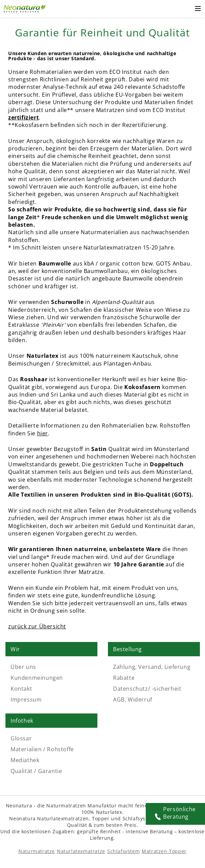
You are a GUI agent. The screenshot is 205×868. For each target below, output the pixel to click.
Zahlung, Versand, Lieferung (152, 667)
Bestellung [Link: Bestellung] (128, 649)
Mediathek (25, 760)
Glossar (21, 738)
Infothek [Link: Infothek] (22, 721)
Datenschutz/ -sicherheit (147, 689)
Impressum (26, 700)
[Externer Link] (26, 7)
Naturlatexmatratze (81, 851)
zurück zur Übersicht (37, 626)
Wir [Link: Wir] (15, 649)
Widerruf (140, 700)
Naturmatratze (37, 851)
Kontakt (21, 689)
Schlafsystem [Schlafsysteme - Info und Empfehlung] (123, 851)
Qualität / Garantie (36, 771)
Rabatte (124, 678)
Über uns (23, 667)
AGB (119, 700)
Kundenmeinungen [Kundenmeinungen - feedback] (37, 678)
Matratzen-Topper (164, 851)
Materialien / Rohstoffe (42, 749)
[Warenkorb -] (184, 9)
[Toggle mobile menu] (198, 10)
